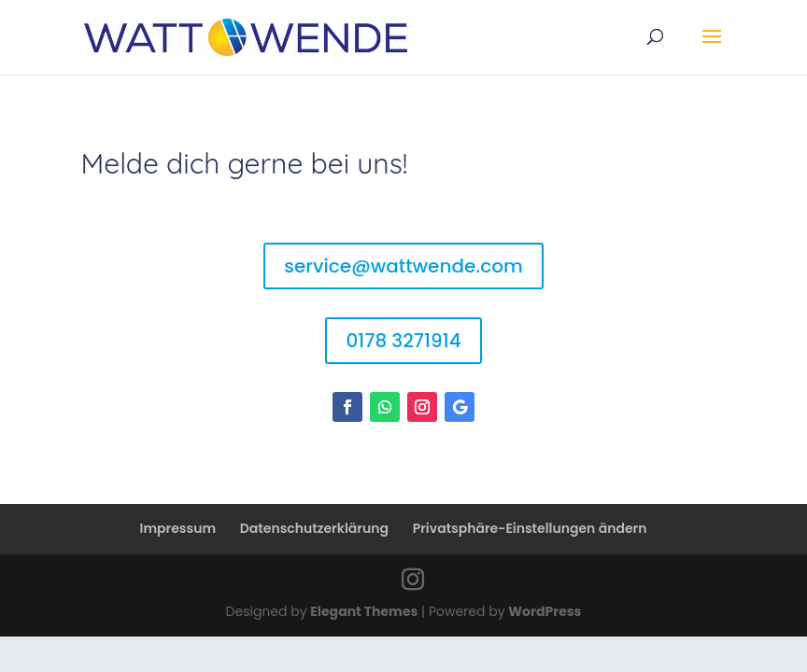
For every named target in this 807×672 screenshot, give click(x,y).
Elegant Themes (364, 611)
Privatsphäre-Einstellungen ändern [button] (530, 528)
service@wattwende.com (403, 266)
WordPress (545, 611)
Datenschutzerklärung (314, 528)
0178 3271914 (403, 341)
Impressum (178, 528)
